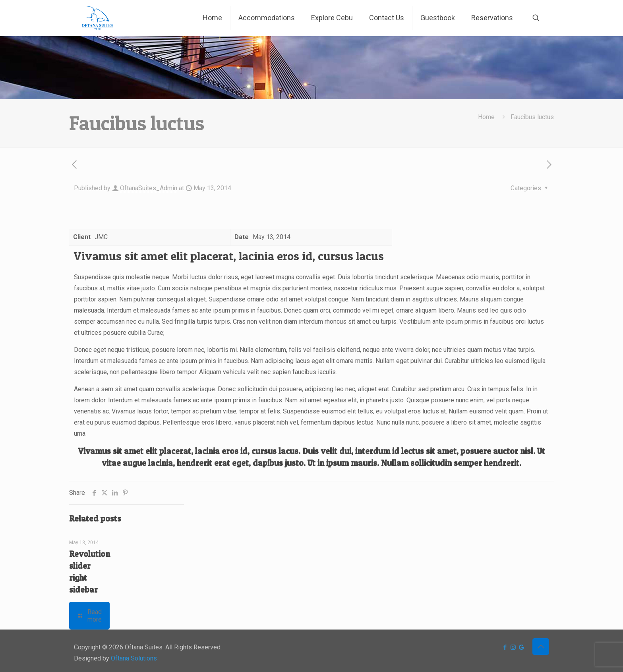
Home (486, 117)
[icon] (521, 647)
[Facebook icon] (505, 647)
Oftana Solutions (134, 658)
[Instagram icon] (513, 647)
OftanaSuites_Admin (149, 188)
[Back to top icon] (541, 647)
